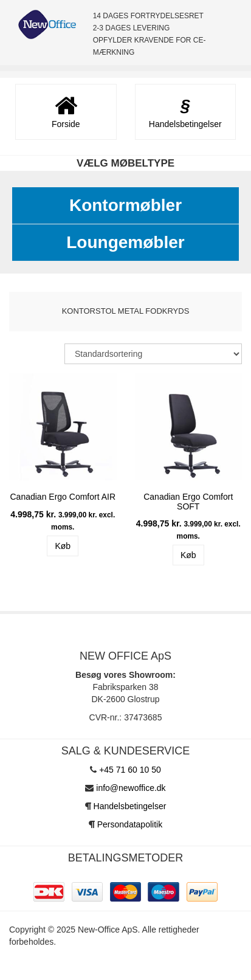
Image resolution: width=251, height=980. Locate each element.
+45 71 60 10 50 (130, 770)
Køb (63, 546)
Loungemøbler (125, 242)
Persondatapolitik (130, 824)
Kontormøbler (125, 205)
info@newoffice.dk (131, 788)
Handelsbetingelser (130, 806)
